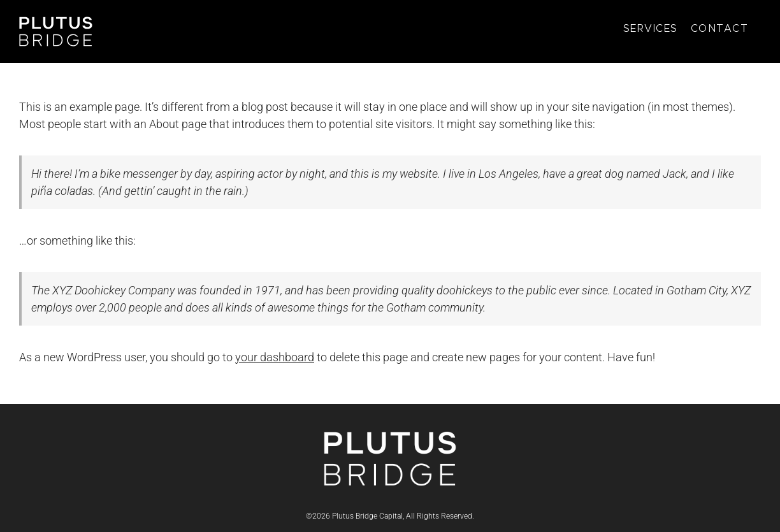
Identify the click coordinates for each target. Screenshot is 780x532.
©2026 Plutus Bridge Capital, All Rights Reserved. (390, 516)
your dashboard (275, 357)
